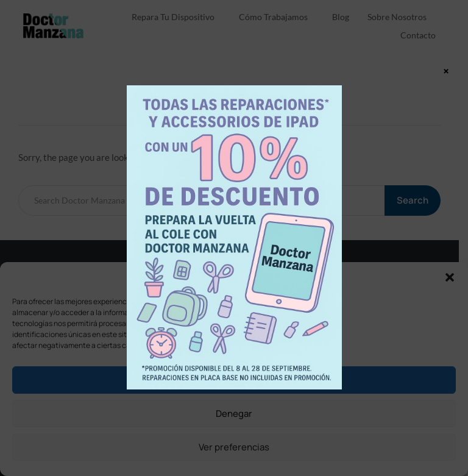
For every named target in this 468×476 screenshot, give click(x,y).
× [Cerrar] (446, 71)
